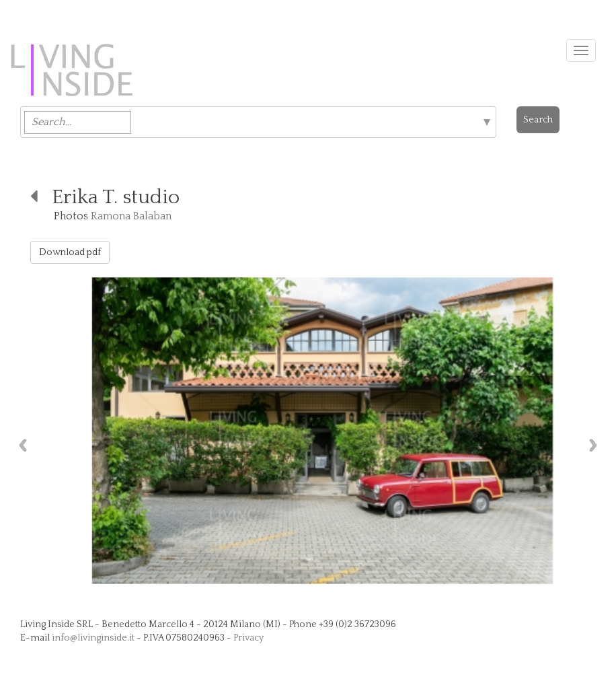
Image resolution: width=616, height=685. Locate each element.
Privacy (248, 638)
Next (596, 445)
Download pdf (70, 252)
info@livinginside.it (93, 638)
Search (538, 120)
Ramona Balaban (131, 216)
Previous (20, 445)
